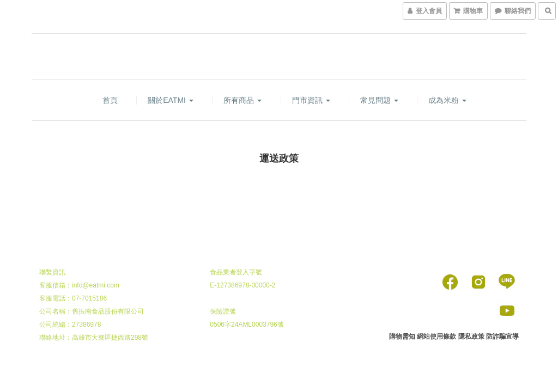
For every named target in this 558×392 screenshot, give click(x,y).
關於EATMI (171, 100)
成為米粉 (447, 100)
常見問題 (379, 100)
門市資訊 (311, 100)
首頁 (110, 100)
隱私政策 (471, 336)
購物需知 (402, 336)
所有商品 (242, 100)
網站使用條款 (436, 336)
